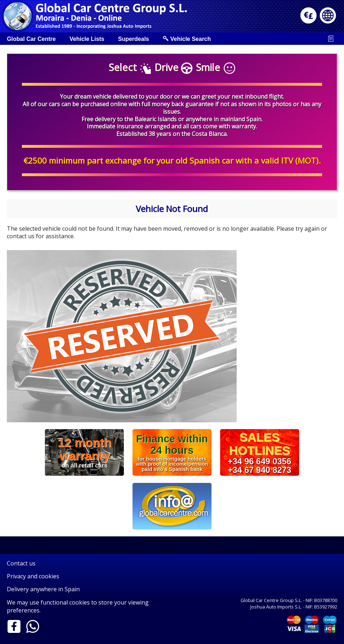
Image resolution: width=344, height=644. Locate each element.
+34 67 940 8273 (259, 470)
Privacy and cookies (33, 576)
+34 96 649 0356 (259, 461)
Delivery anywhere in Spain (43, 589)
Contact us (21, 563)
